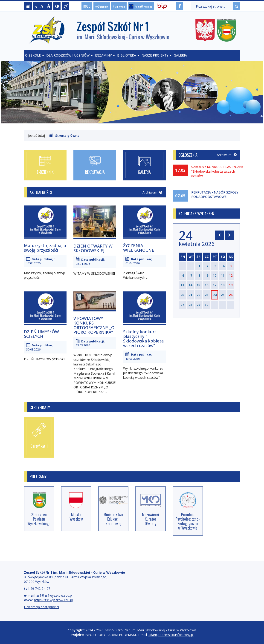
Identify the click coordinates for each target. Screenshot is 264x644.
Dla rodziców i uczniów (70, 55)
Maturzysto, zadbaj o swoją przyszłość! (45, 248)
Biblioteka (128, 55)
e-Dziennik (102, 6)
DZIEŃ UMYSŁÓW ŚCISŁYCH (41, 334)
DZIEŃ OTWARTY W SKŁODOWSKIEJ (93, 248)
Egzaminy (105, 55)
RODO (87, 6)
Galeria (180, 55)
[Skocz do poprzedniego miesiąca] (220, 235)
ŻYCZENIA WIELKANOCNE (139, 248)
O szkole (35, 55)
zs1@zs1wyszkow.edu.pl (54, 595)
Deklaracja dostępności (41, 607)
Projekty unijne (143, 6)
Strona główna (64, 135)
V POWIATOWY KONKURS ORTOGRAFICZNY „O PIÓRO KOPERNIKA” (94, 325)
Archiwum (152, 192)
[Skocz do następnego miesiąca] (229, 235)
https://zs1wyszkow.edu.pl (53, 600)
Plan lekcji (119, 6)
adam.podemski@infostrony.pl (171, 635)
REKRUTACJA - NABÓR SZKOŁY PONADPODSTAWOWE (215, 195)
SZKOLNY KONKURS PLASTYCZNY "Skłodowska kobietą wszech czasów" (217, 171)
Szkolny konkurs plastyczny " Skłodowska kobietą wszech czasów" (143, 339)
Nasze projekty (157, 55)
